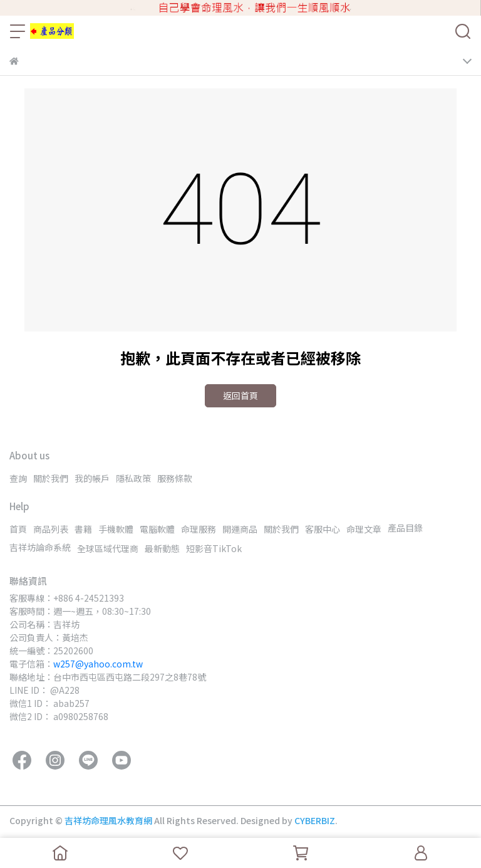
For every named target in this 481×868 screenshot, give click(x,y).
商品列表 (51, 529)
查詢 (18, 478)
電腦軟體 (157, 529)
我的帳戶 (92, 478)
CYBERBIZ (315, 820)
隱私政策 (133, 478)
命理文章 (364, 529)
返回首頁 (240, 395)
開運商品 (240, 529)
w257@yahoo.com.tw (98, 664)
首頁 (18, 529)
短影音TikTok (214, 548)
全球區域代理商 (108, 548)
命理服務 (199, 529)
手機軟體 (116, 529)
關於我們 (51, 478)
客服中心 (323, 529)
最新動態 (162, 548)
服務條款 (175, 478)
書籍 (83, 529)
